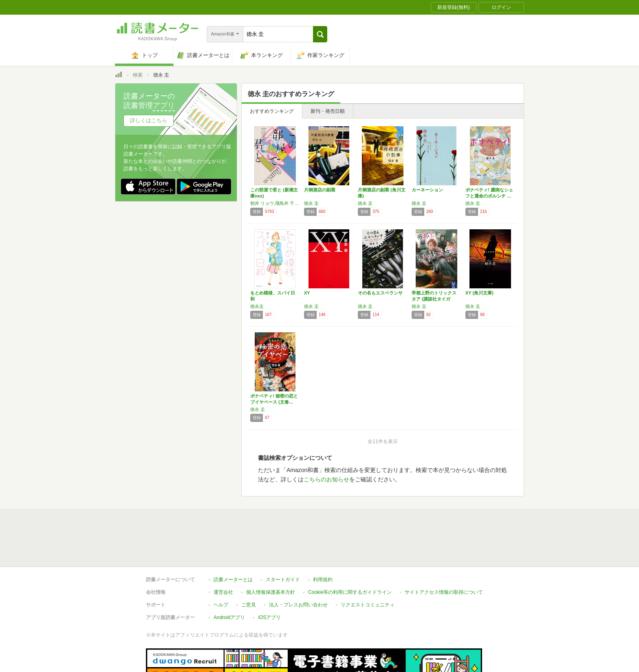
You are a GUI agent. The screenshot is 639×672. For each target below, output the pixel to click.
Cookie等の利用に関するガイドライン (350, 555)
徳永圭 (257, 306)
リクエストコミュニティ (368, 567)
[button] (320, 34)
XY (307, 293)
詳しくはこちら (149, 120)
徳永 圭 (311, 203)
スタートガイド (283, 542)
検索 (138, 75)
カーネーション (427, 190)
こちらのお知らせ (326, 479)
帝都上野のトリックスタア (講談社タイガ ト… (434, 299)
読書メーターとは (233, 542)
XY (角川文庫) (479, 293)
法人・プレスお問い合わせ (298, 567)
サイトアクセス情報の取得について (444, 555)
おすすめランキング (272, 111)
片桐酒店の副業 (320, 190)
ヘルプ (221, 567)
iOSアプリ (269, 580)
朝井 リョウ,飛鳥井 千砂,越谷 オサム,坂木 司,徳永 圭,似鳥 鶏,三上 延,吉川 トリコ (275, 203)
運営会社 (223, 555)
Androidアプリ (229, 580)
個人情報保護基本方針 (271, 555)
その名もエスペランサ (380, 293)
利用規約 (323, 542)
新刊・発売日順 (328, 111)
